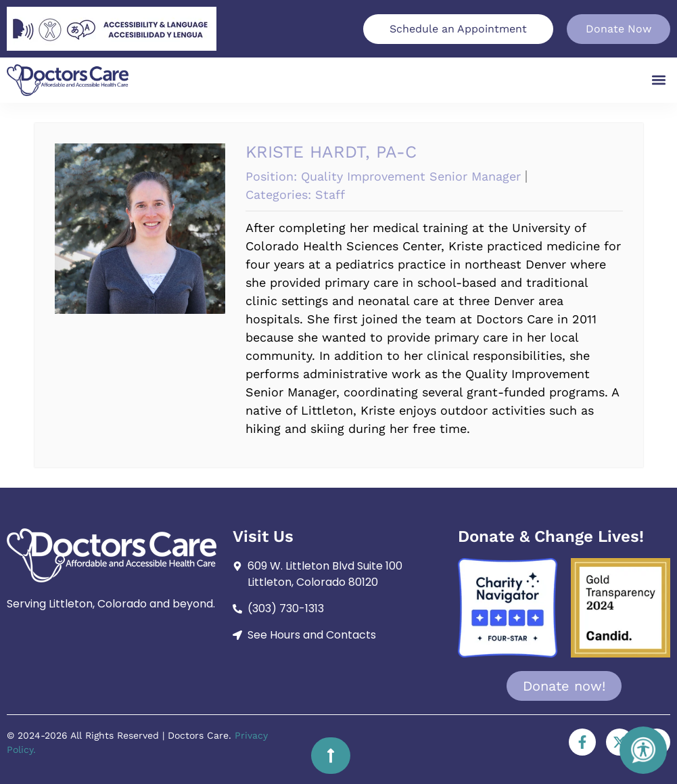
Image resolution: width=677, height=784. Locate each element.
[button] (659, 80)
